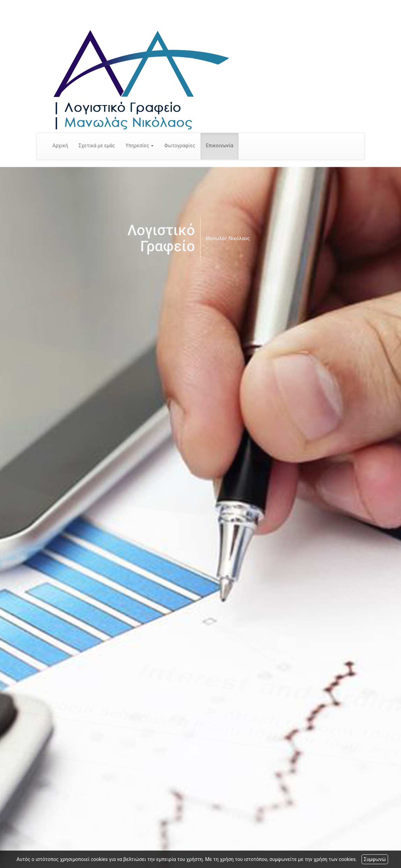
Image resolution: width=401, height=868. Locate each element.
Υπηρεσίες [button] (140, 146)
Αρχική (60, 146)
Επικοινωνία (219, 146)
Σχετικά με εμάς (97, 146)
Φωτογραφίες (180, 146)
